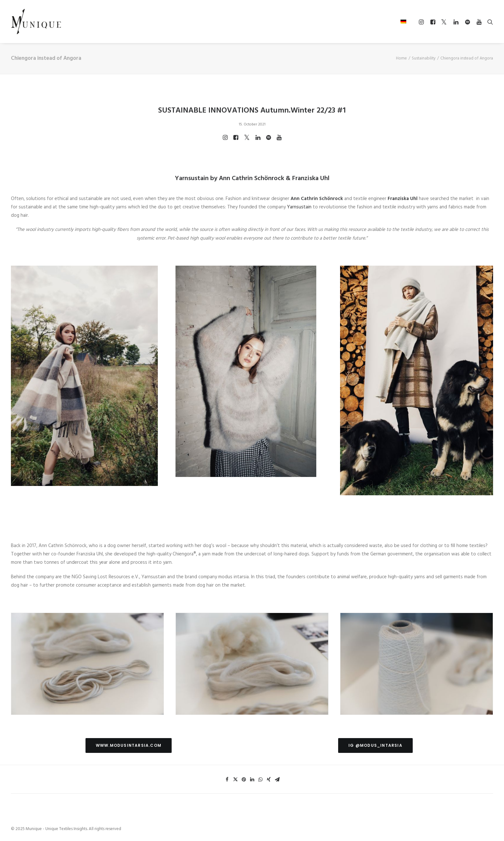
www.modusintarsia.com (129, 745)
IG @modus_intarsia (375, 745)
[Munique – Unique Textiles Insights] (36, 22)
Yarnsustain (299, 207)
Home (401, 58)
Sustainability (424, 58)
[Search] (489, 22)
